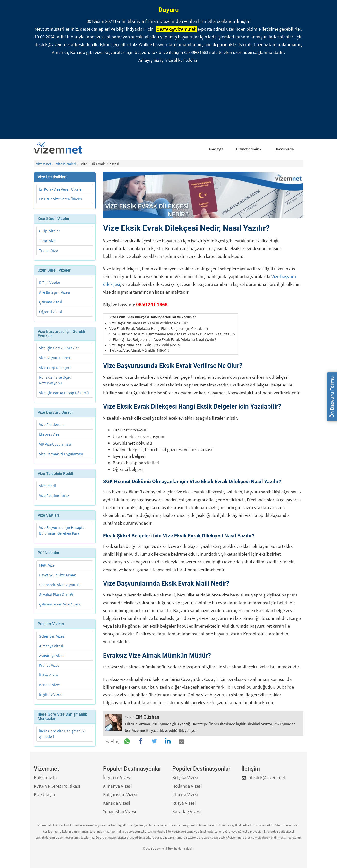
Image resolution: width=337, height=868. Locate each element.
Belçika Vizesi (185, 777)
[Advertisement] (169, 103)
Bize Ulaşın (44, 794)
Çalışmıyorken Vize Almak (60, 604)
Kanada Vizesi (50, 685)
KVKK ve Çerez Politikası (57, 786)
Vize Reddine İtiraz (54, 495)
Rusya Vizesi (184, 803)
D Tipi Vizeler (50, 282)
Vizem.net (44, 164)
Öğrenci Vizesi (51, 312)
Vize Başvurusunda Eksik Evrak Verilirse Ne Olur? (149, 323)
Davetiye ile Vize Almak (57, 575)
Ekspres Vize (49, 434)
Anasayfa (216, 149)
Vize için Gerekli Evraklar (59, 348)
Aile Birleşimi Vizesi (55, 292)
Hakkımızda (284, 149)
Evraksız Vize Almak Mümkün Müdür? (139, 350)
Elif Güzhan (147, 717)
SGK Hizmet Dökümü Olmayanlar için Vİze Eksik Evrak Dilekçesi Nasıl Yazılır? (174, 334)
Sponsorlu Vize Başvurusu (60, 585)
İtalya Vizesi (48, 675)
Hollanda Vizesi (187, 786)
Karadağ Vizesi (187, 811)
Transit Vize (48, 250)
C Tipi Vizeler (50, 231)
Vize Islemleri (66, 164)
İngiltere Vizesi (51, 694)
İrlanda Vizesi (185, 794)
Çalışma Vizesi (51, 302)
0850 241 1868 (152, 304)
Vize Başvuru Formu (55, 358)
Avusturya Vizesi (52, 656)
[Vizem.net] (60, 148)
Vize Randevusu (52, 424)
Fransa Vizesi (50, 665)
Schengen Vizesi (52, 636)
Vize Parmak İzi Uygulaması (61, 454)
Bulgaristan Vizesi (120, 794)
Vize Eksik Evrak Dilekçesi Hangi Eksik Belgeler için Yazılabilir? (159, 328)
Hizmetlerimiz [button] (249, 149)
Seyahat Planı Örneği (56, 594)
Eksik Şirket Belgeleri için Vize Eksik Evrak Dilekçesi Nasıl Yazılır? (164, 339)
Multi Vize (47, 565)
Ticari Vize (47, 241)
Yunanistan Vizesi (120, 811)
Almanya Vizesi (51, 646)
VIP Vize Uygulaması (55, 444)
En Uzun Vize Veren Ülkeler (61, 199)
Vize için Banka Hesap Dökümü (64, 393)
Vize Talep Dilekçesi (55, 368)
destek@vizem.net (176, 29)
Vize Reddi (48, 486)
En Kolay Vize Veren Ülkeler (61, 189)
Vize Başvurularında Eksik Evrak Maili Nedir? (145, 345)
